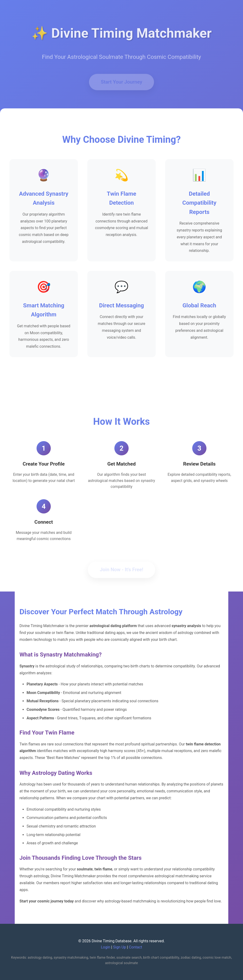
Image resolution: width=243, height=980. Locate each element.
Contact (136, 947)
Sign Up (119, 947)
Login (105, 947)
